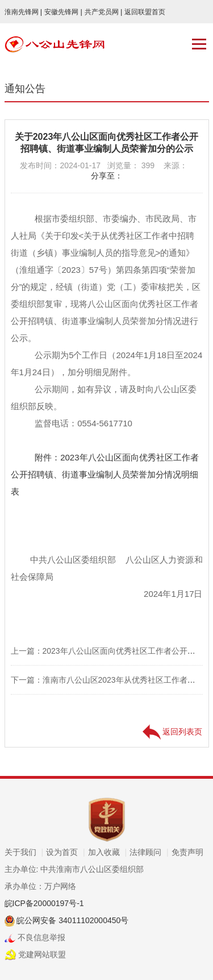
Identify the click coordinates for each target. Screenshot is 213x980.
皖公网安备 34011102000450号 (72, 920)
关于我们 (24, 852)
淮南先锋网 (24, 12)
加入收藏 (108, 852)
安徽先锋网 (63, 12)
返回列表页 (173, 732)
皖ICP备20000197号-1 (44, 903)
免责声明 (187, 852)
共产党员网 (104, 12)
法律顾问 (149, 852)
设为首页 (66, 852)
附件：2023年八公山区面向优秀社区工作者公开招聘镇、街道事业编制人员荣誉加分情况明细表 (105, 474)
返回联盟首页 (145, 12)
